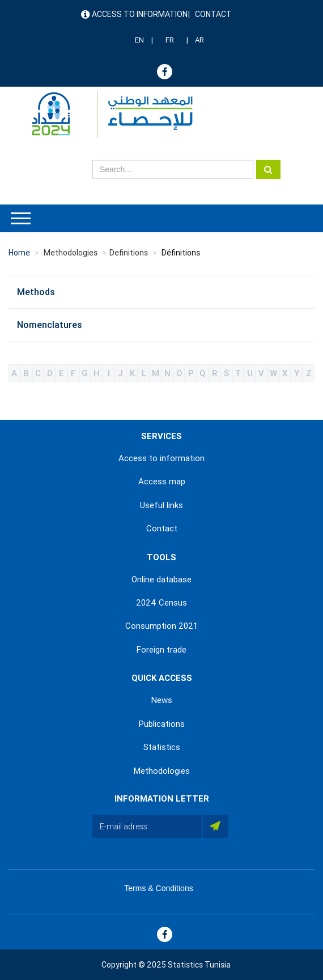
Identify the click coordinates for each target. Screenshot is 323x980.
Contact (213, 14)
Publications (162, 724)
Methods (36, 292)
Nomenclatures (50, 325)
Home (19, 253)
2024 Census (161, 603)
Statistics (162, 747)
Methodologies (162, 771)
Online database (161, 580)
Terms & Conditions (158, 888)
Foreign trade (161, 650)
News (162, 700)
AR (199, 40)
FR (170, 40)
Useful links (161, 505)
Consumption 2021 (161, 626)
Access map (162, 482)
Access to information (140, 14)
